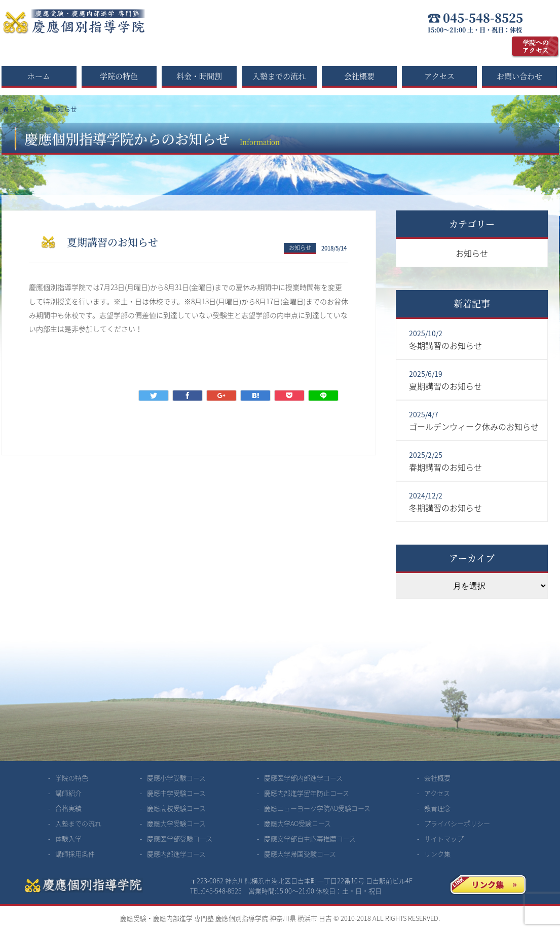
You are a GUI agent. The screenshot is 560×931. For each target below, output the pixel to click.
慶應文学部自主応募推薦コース (310, 838)
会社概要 (359, 76)
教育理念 (437, 808)
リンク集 (437, 854)
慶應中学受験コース (176, 793)
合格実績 (68, 808)
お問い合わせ (519, 76)
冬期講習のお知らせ (445, 345)
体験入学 (68, 838)
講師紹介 (68, 793)
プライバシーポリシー (457, 823)
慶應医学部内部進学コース (303, 778)
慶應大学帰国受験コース (300, 854)
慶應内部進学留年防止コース (307, 793)
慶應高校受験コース (176, 808)
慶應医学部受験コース (180, 838)
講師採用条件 (75, 854)
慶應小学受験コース (176, 778)
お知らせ (300, 248)
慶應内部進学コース (176, 854)
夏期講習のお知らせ (445, 386)
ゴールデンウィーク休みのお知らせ (474, 426)
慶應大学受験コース (176, 823)
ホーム (39, 76)
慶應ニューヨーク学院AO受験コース (317, 808)
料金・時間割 (199, 76)
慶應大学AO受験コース (297, 823)
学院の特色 (119, 76)
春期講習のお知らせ (445, 467)
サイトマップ (444, 838)
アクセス (439, 76)
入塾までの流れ (279, 76)
